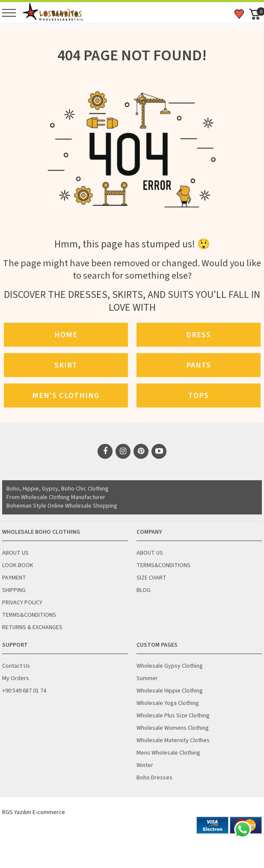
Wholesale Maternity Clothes (173, 740)
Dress (199, 335)
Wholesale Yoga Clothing (168, 703)
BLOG (144, 590)
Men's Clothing (66, 395)
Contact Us (16, 666)
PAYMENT (14, 578)
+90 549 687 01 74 (24, 691)
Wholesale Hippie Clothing (170, 691)
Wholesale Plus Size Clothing (173, 716)
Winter (145, 765)
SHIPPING (14, 590)
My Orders (16, 678)
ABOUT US (15, 553)
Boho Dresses (154, 778)
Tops (199, 395)
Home (66, 335)
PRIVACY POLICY (22, 603)
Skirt (66, 365)
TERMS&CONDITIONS (29, 615)
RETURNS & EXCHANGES (32, 627)
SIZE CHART (151, 578)
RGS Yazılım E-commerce (34, 812)
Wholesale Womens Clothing (173, 728)
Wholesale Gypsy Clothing (170, 666)
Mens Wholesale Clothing (168, 753)
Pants (199, 365)
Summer (147, 678)
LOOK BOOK (18, 565)
